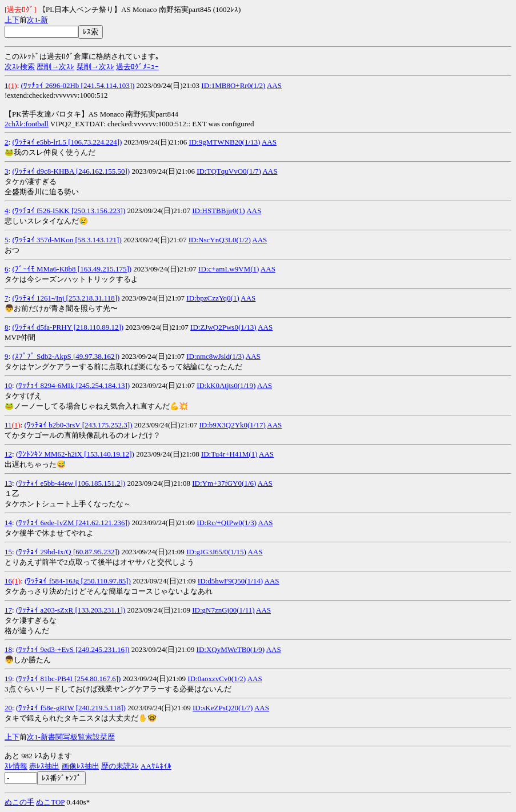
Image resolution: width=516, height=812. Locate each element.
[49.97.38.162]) (96, 356)
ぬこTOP (50, 802)
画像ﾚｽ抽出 (81, 766)
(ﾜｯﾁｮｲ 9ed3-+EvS (45, 649)
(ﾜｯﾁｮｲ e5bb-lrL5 (39, 142)
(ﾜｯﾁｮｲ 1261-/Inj (38, 298)
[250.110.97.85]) (105, 581)
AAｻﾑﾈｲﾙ (156, 766)
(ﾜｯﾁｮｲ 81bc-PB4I (44, 679)
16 (8, 581)
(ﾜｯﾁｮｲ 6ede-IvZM (45, 523)
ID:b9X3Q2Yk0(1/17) (233, 425)
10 (8, 385)
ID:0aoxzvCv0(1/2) (217, 679)
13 (8, 483)
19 (8, 679)
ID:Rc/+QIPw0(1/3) (227, 523)
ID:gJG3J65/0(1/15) (216, 552)
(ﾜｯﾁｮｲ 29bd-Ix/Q (44, 552)
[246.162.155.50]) (102, 171)
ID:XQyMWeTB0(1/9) (231, 649)
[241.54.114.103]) (107, 85)
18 (8, 649)
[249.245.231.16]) (102, 649)
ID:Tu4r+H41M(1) (229, 454)
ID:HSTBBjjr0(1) (218, 211)
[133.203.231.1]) (99, 610)
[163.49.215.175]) (104, 269)
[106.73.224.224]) (94, 142)
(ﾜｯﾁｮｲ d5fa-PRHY (42, 327)
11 (8, 425)
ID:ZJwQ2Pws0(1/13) (223, 327)
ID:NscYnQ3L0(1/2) (220, 240)
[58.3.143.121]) (97, 240)
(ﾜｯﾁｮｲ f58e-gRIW (45, 708)
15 (8, 552)
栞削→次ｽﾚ (95, 67)
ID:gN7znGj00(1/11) (223, 610)
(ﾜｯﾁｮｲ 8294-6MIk (45, 385)
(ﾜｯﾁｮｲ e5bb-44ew (45, 483)
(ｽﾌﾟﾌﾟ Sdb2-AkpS (41, 356)
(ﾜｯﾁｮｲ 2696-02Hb (50, 85)
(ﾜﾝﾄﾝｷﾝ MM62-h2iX (49, 454)
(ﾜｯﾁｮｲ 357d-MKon (43, 240)
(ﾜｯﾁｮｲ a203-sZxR (45, 610)
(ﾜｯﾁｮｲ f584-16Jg (52, 581)
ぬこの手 (19, 802)
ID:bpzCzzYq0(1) (213, 298)
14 (8, 523)
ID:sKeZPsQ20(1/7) (223, 708)
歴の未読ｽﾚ (120, 766)
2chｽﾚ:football (27, 124)
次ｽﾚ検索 (20, 67)
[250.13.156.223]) (98, 211)
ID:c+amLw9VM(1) (229, 269)
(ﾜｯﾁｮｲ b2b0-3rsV (53, 425)
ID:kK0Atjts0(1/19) (226, 385)
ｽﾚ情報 (16, 766)
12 (8, 454)
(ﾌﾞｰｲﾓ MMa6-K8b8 (44, 269)
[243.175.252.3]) (107, 425)
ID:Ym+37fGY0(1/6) (224, 483)
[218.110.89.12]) (98, 327)
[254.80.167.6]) (97, 679)
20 (8, 708)
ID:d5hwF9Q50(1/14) (230, 581)
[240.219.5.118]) (100, 708)
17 (8, 610)
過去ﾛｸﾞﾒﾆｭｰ (137, 67)
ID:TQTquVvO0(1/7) (229, 171)
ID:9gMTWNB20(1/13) (224, 142)
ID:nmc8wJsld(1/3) (215, 356)
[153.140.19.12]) (108, 454)
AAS (274, 85)
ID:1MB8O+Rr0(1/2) (233, 85)
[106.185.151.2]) (99, 483)
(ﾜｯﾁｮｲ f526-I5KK (41, 211)
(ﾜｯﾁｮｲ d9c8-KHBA (43, 171)
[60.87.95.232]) (96, 552)
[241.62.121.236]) (102, 523)
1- (37, 20)
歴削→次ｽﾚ (55, 67)
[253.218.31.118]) (92, 298)
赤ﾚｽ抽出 (44, 766)
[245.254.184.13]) (102, 385)
